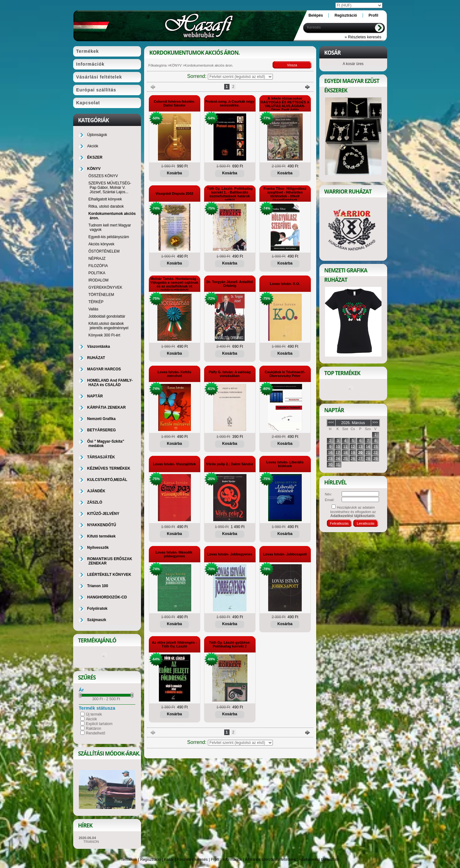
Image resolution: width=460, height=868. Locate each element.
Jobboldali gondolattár (107, 316)
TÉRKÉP (96, 302)
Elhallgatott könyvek (105, 199)
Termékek (129, 860)
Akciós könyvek (102, 244)
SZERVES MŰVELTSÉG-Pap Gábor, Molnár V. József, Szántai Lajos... (110, 188)
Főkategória (158, 65)
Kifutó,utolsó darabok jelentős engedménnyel (108, 326)
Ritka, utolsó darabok (106, 206)
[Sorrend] (240, 77)
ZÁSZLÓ (95, 502)
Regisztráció (151, 860)
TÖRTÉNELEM (101, 295)
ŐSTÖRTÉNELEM (104, 251)
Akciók (92, 719)
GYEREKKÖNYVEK (106, 287)
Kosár (169, 860)
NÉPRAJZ (97, 259)
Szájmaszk (97, 620)
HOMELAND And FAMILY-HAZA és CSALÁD (110, 383)
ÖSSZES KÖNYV (103, 176)
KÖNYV (176, 65)
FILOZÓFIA (98, 266)
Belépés (316, 15)
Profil (215, 860)
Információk (232, 860)
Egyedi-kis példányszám (109, 237)
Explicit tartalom (99, 724)
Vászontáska (99, 347)
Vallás (94, 309)
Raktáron (94, 729)
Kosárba (174, 173)
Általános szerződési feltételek (270, 860)
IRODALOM (99, 280)
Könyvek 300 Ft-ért (104, 335)
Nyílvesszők (98, 548)
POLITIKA (97, 273)
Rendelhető (96, 733)
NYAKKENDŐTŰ (102, 525)
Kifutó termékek (102, 536)
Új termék (94, 714)
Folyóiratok (97, 609)
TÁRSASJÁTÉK (101, 457)
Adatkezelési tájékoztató (319, 860)
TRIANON (91, 842)
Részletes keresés (192, 860)
